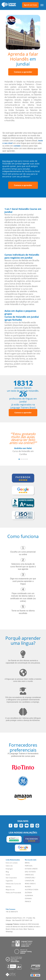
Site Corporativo (11, 878)
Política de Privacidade (13, 893)
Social (8, 875)
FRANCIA (28, 901)
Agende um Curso (30, 5)
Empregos (9, 869)
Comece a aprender (23, 72)
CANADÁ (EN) (30, 878)
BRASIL (27, 863)
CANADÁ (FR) (29, 881)
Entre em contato (12, 863)
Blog (7, 872)
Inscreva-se (8, 161)
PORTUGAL (29, 866)
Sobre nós (9, 866)
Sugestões (9, 881)
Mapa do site (10, 890)
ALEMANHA (29, 896)
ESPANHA (28, 899)
